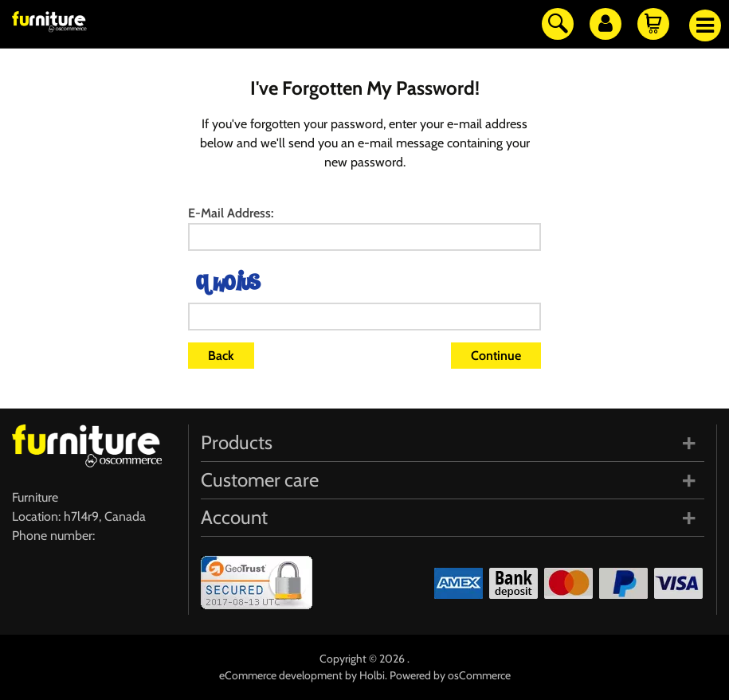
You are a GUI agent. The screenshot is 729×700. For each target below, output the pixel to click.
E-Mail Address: (231, 213)
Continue (496, 356)
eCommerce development (281, 675)
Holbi (372, 675)
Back (221, 356)
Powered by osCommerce (450, 675)
